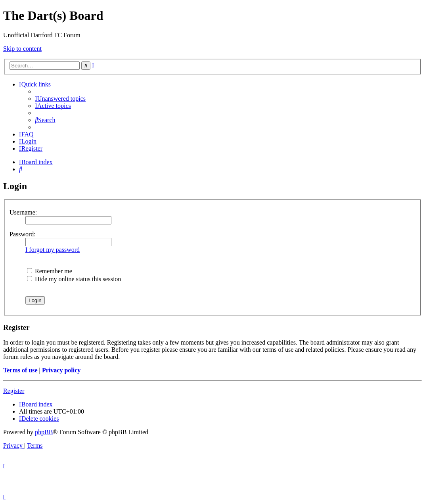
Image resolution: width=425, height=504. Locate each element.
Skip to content (22, 49)
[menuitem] (60, 99)
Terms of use (20, 370)
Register (14, 391)
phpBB (44, 432)
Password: (23, 234)
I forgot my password (53, 250)
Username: (23, 212)
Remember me (50, 271)
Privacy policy (61, 370)
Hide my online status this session (74, 279)
